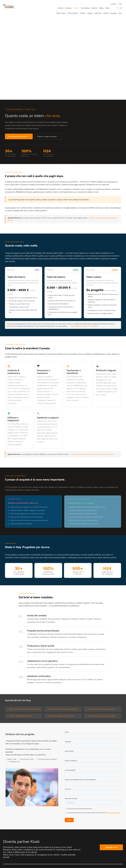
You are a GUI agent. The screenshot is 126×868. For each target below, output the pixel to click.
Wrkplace (114, 13)
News (108, 8)
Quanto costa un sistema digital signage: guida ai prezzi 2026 (93, 454)
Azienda (94, 8)
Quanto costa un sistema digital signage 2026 (63, 709)
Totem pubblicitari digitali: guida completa (101, 709)
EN (121, 8)
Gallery (101, 8)
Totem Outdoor (73, 13)
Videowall (98, 13)
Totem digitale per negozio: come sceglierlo (102, 716)
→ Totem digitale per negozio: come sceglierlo (83, 326)
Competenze (85, 8)
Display (90, 13)
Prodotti (76, 8)
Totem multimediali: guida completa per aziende (25, 709)
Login (120, 4)
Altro (120, 13)
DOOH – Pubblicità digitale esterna (20, 716)
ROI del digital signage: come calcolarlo (61, 716)
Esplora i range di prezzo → (48, 136)
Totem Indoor (61, 13)
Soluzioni (68, 8)
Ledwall (106, 13)
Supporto (113, 4)
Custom (83, 13)
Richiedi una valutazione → (19, 136)
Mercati (61, 8)
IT (118, 8)
